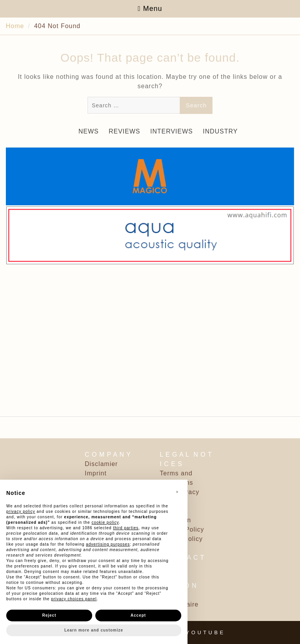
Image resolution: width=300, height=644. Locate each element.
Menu (150, 9)
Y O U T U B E (205, 632)
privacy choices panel (74, 599)
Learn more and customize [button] (94, 630)
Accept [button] (138, 615)
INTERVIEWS (171, 131)
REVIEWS (124, 131)
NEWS (89, 131)
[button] (177, 492)
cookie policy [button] (105, 522)
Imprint (96, 473)
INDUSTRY (220, 131)
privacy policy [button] (21, 511)
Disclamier (101, 464)
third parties (126, 528)
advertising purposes (108, 544)
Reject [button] (49, 615)
